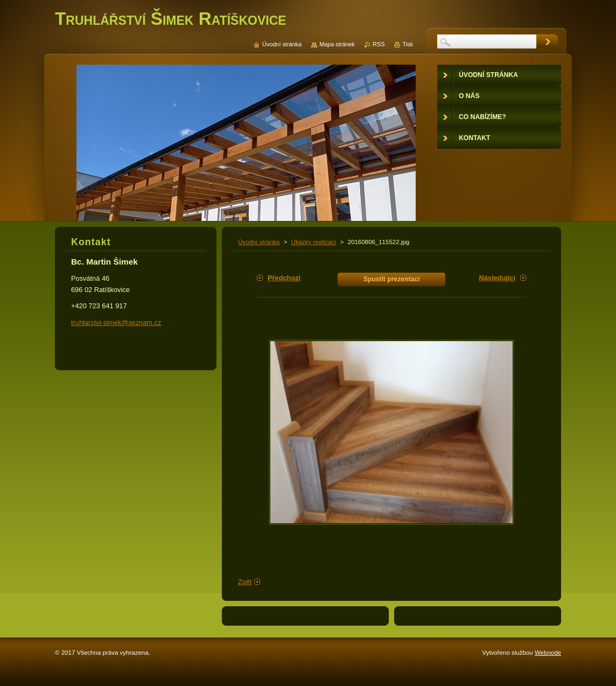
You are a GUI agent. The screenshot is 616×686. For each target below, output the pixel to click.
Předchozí (284, 278)
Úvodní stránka (259, 242)
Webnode (548, 653)
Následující (497, 278)
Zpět (245, 582)
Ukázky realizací (314, 242)
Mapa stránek (337, 44)
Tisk (408, 44)
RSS (379, 44)
